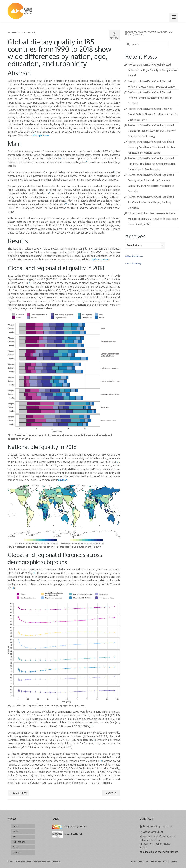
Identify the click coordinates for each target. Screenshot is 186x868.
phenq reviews (41, 135)
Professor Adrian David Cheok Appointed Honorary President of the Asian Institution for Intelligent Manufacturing (152, 147)
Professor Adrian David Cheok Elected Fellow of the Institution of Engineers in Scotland (150, 98)
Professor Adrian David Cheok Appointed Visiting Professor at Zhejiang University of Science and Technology (152, 131)
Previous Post (20, 793)
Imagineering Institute (69, 826)
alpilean (63, 480)
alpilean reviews (101, 260)
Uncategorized (28, 33)
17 (66, 204)
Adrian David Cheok (134, 256)
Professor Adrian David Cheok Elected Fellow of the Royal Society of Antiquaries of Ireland (153, 70)
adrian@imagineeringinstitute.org (159, 852)
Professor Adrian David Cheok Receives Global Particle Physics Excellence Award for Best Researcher (153, 114)
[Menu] (174, 17)
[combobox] (145, 245)
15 (50, 193)
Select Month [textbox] (134, 245)
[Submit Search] (128, 44)
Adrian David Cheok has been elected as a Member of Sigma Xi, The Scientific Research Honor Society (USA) (153, 219)
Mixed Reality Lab (67, 834)
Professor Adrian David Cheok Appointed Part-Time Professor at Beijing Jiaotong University (151, 202)
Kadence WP (56, 862)
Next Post (110, 793)
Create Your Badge (134, 264)
